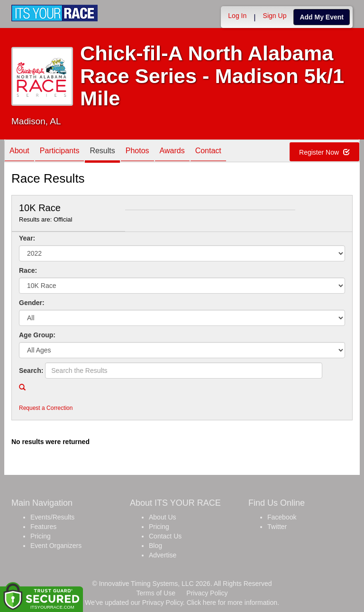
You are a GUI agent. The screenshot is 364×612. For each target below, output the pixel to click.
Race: (28, 270)
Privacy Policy (207, 593)
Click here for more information (232, 603)
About (19, 152)
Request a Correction (46, 408)
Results (102, 152)
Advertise (163, 555)
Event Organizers (56, 546)
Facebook (282, 517)
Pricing (41, 536)
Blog (155, 546)
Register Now (324, 152)
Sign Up (275, 16)
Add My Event (322, 17)
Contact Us (165, 536)
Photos (137, 152)
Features (43, 527)
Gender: (32, 303)
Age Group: (37, 335)
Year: (27, 238)
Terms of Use (156, 593)
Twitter (277, 527)
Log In (237, 16)
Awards (172, 152)
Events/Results (52, 517)
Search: (31, 371)
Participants (60, 152)
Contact (208, 152)
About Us (163, 517)
